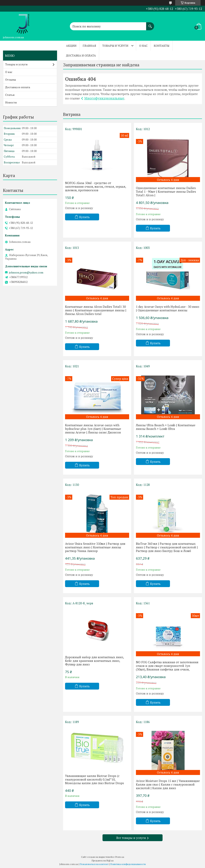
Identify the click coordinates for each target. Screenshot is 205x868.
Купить (84, 217)
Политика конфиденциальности (128, 864)
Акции (71, 46)
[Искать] (150, 24)
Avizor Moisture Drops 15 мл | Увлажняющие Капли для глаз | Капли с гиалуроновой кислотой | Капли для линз (168, 784)
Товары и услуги (115, 46)
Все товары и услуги (131, 838)
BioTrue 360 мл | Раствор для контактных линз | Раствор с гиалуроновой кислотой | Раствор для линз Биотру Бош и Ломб (167, 547)
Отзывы (11, 80)
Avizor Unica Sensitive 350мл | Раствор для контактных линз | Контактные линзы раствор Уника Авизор (95, 547)
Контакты (162, 46)
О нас (143, 46)
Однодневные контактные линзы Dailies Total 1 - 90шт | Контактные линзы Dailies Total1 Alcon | (166, 191)
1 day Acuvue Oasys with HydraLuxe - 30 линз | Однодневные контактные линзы (168, 308)
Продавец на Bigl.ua (103, 860)
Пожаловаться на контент (94, 864)
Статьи (10, 95)
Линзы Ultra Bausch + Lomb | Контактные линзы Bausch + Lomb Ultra (166, 427)
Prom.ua (120, 857)
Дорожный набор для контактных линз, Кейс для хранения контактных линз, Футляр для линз (94, 661)
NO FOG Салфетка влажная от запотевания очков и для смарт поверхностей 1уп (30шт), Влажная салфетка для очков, (167, 666)
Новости (11, 102)
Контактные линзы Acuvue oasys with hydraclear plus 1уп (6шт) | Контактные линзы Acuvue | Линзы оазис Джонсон (93, 429)
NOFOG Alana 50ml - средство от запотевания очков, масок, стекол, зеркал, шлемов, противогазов (95, 186)
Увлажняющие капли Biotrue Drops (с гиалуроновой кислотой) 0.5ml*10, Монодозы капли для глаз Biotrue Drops (94, 779)
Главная (89, 46)
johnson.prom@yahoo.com (26, 272)
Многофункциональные (104, 98)
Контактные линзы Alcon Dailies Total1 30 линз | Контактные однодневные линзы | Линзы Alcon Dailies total (96, 310)
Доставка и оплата (81, 55)
